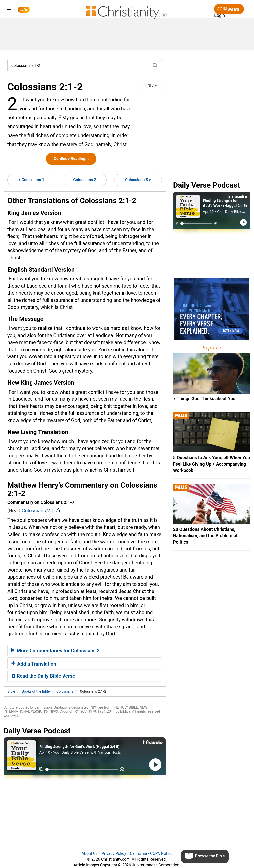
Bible (11, 691)
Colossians (65, 691)
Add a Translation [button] (34, 664)
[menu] (9, 11)
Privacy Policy (114, 853)
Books (36, 691)
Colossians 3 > (138, 180)
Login (220, 15)
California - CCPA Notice (151, 853)
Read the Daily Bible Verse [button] (43, 676)
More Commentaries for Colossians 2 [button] (56, 651)
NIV (152, 85)
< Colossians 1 (31, 180)
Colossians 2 (85, 180)
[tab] (85, 650)
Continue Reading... (71, 159)
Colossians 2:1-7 (40, 511)
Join (229, 9)
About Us (89, 853)
